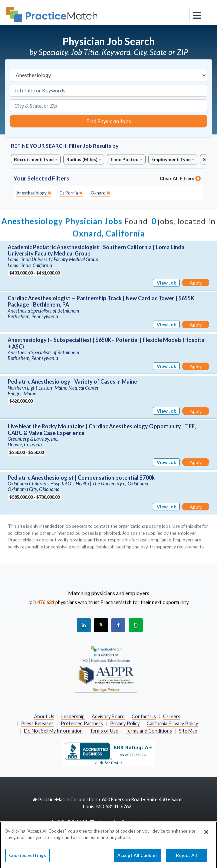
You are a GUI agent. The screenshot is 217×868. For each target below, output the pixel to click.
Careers (172, 716)
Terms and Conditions (149, 731)
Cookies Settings (27, 858)
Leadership (73, 716)
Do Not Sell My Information (53, 731)
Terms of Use (104, 731)
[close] (34, 193)
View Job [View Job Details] (166, 283)
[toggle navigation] (197, 15)
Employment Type (171, 159)
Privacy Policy (125, 723)
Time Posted (124, 159)
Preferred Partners (82, 723)
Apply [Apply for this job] (196, 283)
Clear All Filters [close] (180, 178)
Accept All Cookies (137, 858)
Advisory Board (108, 716)
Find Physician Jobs (109, 121)
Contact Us (144, 716)
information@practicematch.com (130, 822)
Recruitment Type (34, 159)
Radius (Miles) (82, 159)
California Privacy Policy (172, 723)
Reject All (186, 858)
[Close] (206, 835)
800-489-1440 (72, 822)
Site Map (188, 731)
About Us (44, 716)
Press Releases (37, 723)
